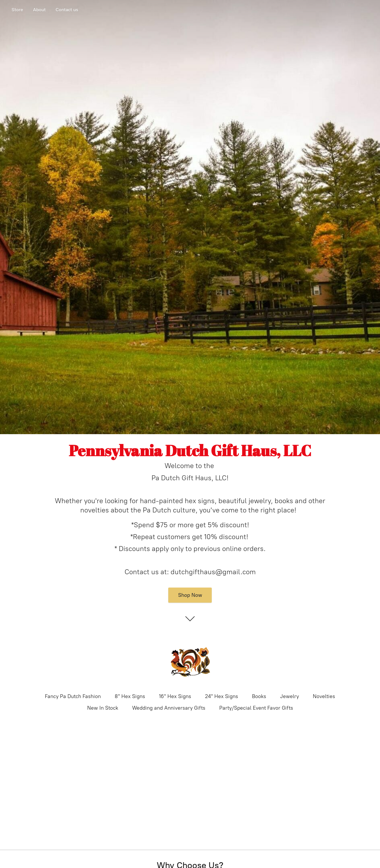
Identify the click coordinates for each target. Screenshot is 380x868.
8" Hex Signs (130, 696)
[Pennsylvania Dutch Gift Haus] (190, 663)
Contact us (67, 10)
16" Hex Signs (175, 696)
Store (17, 10)
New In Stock (103, 708)
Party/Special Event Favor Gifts (256, 708)
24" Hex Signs (222, 696)
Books (259, 696)
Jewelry (289, 696)
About (39, 10)
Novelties (324, 696)
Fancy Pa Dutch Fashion (73, 696)
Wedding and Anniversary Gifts (169, 708)
